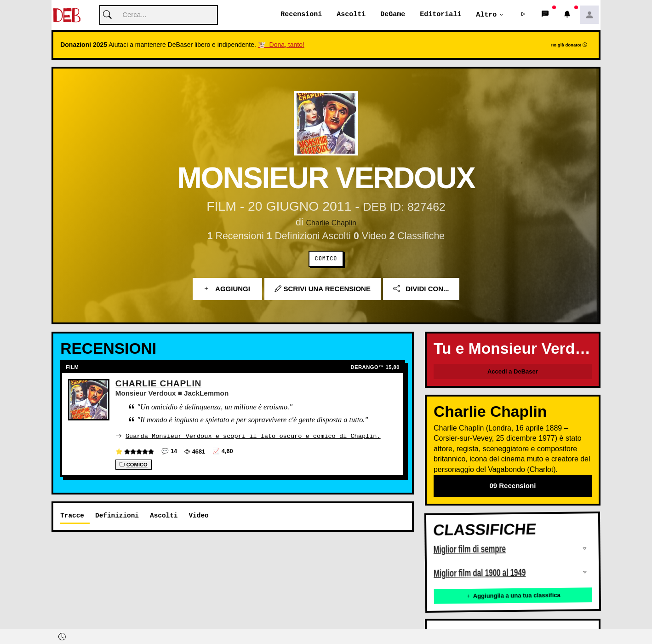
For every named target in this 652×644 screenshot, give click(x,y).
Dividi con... (421, 289)
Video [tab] (198, 515)
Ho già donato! (569, 45)
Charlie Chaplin (331, 223)
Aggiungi (227, 289)
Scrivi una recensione (323, 289)
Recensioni (301, 15)
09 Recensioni (512, 486)
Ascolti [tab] (164, 515)
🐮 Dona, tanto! (281, 45)
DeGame (393, 15)
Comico (326, 259)
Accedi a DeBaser (513, 372)
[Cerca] (159, 15)
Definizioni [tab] (117, 515)
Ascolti (351, 15)
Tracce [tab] (72, 515)
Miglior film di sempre (470, 550)
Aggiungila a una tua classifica (513, 596)
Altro (486, 15)
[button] (523, 15)
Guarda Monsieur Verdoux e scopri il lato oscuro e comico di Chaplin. (253, 436)
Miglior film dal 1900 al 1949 (480, 573)
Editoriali (440, 15)
